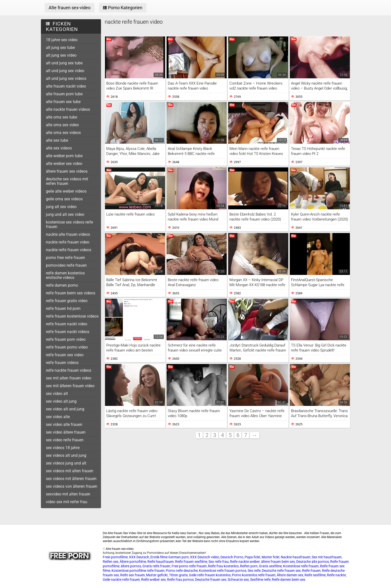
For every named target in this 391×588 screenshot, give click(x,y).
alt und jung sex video (65, 71)
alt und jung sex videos (66, 78)
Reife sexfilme (315, 575)
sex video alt (57, 394)
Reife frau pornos (180, 580)
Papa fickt (252, 557)
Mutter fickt (271, 557)
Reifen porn (249, 566)
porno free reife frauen (65, 258)
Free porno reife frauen (189, 566)
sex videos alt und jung (66, 455)
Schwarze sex (238, 580)
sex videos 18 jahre (63, 448)
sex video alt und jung (65, 409)
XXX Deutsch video (205, 557)
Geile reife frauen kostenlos (210, 575)
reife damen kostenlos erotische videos (65, 275)
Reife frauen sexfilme (191, 562)
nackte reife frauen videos (69, 250)
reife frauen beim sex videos (71, 293)
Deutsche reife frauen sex (281, 571)
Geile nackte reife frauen (121, 580)
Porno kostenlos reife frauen (254, 575)
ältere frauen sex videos (67, 171)
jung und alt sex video (65, 214)
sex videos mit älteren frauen (71, 479)
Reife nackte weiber (245, 562)
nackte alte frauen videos (68, 234)
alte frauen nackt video (66, 86)
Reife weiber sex (153, 580)
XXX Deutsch (139, 557)
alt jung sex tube (60, 48)
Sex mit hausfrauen (327, 557)
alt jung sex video (61, 55)
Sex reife (254, 571)
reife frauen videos (62, 363)
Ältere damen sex (290, 575)
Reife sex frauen (133, 575)
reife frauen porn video (66, 339)
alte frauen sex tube (63, 102)
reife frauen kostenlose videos (72, 316)
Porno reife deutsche (182, 571)
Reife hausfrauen (161, 562)
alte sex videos (59, 148)
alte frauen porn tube (64, 94)
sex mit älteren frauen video (70, 386)
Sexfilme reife (260, 580)
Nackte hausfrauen (296, 557)
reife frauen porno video (67, 347)
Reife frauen (311, 571)
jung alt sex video (61, 207)
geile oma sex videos (64, 199)
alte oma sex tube (61, 117)
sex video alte (58, 417)
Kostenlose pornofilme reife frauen (138, 571)
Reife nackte (336, 575)
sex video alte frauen (64, 424)
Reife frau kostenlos (223, 566)
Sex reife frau (219, 562)
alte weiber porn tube (64, 156)
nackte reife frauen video (68, 242)
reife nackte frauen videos (69, 370)
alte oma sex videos (63, 133)
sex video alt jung (61, 401)
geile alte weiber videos (66, 191)
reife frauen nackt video (67, 324)
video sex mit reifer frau (67, 502)
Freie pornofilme (115, 557)
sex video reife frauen (65, 440)
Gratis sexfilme (270, 566)
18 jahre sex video (62, 40)
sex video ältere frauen (66, 432)
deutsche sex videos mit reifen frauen (67, 181)
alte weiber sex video (64, 164)
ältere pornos (131, 566)
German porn (179, 557)
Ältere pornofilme (133, 562)
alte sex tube (57, 140)
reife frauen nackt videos (68, 332)
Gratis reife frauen (156, 566)
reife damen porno (62, 285)
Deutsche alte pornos (313, 562)
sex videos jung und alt (66, 463)
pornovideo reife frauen (66, 265)
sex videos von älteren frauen (72, 486)
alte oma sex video (62, 125)
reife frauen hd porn (63, 308)
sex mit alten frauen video (69, 378)
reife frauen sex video (65, 355)
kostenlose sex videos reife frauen (69, 224)
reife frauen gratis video (67, 301)
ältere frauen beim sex (278, 562)
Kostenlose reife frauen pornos (223, 571)
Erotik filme (159, 557)
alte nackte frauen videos (68, 109)
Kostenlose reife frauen (301, 566)
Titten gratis (178, 575)
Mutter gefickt (157, 575)
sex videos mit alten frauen (70, 471)
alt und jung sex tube (64, 63)
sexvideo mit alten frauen (68, 494)
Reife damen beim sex (289, 580)
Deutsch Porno (232, 557)
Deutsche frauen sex (211, 580)
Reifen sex (111, 562)
